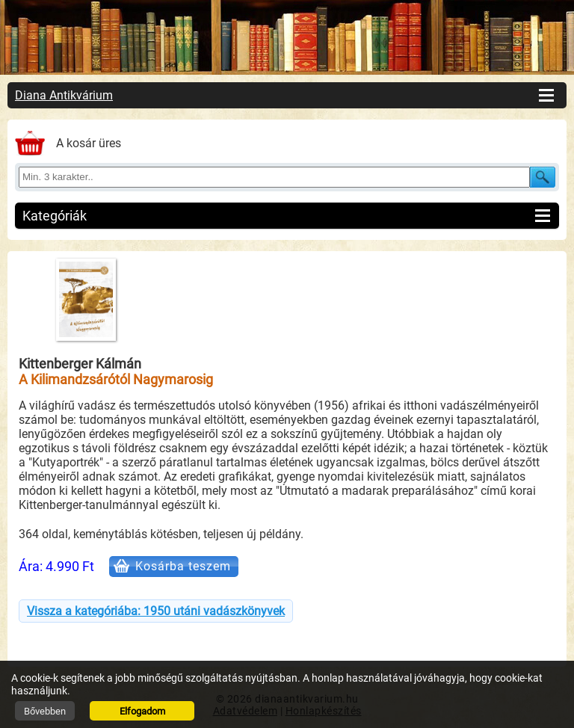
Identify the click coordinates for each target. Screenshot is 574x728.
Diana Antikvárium (64, 95)
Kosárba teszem (183, 566)
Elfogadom (142, 711)
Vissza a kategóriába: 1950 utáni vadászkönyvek (156, 611)
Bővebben (45, 711)
